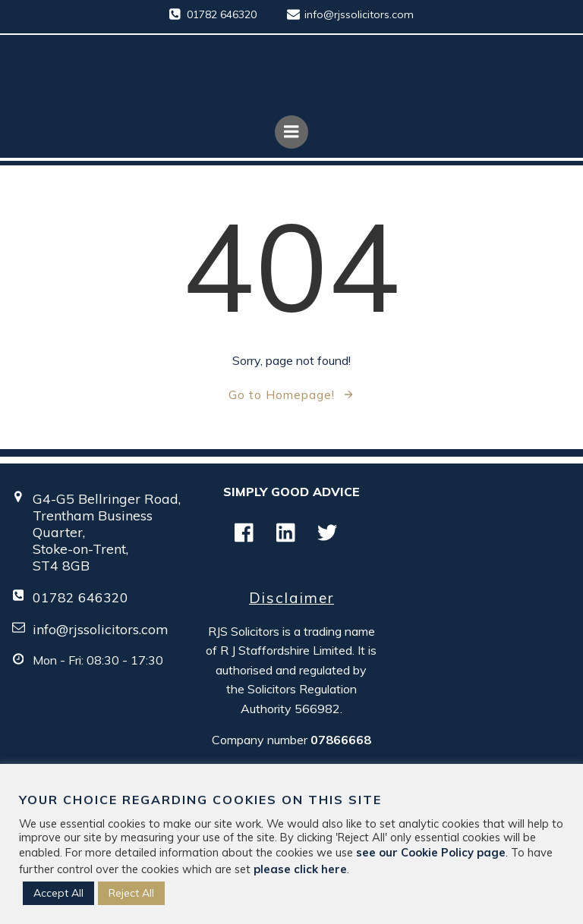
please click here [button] (300, 869)
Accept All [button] (58, 893)
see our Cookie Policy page (431, 852)
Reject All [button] (131, 893)
